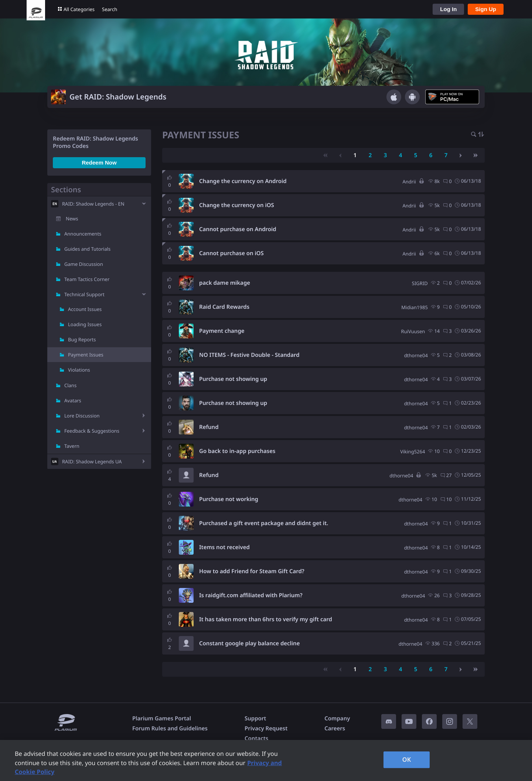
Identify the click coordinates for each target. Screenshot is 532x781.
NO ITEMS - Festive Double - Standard (249, 355)
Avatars (73, 400)
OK (407, 760)
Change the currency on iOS (237, 205)
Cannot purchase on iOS (231, 253)
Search (110, 9)
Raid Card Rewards (224, 307)
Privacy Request (266, 728)
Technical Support (84, 294)
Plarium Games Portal (162, 719)
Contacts (256, 738)
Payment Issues (86, 355)
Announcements (83, 234)
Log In (448, 9)
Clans (70, 385)
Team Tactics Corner (87, 279)
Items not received (224, 547)
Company (337, 719)
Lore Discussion (82, 416)
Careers (335, 728)
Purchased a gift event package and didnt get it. (264, 523)
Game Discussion (84, 264)
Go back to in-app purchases (237, 451)
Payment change (222, 331)
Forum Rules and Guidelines (170, 728)
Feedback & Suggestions (92, 431)
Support (255, 719)
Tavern (72, 446)
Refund (209, 427)
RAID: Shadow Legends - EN (93, 204)
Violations (79, 370)
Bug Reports (82, 339)
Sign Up (486, 9)
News (72, 219)
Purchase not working (229, 499)
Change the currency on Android (243, 181)
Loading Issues (85, 324)
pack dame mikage (225, 283)
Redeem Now (99, 163)
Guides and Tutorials (87, 249)
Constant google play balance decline (249, 643)
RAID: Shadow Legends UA (92, 461)
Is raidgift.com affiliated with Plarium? (251, 595)
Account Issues (85, 309)
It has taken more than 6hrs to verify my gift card (266, 619)
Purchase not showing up (233, 379)
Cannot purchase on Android (238, 229)
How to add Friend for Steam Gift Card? (252, 571)
